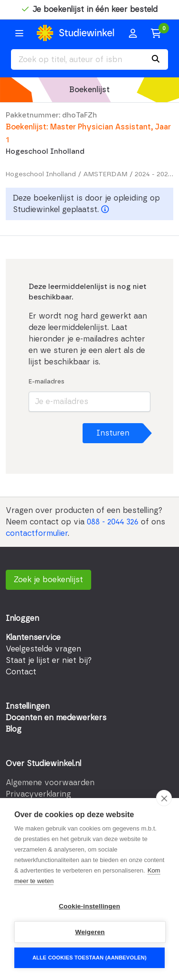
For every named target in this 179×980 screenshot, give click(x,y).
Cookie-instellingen (89, 906)
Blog (14, 729)
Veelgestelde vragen (43, 649)
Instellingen (28, 706)
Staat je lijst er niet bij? (49, 660)
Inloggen (22, 618)
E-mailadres (47, 382)
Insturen (113, 433)
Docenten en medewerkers (56, 718)
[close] (164, 798)
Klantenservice (33, 638)
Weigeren (90, 932)
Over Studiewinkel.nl (43, 764)
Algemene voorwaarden (50, 783)
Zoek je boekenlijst (48, 580)
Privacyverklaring (38, 794)
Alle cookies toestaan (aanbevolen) (89, 958)
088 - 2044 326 (113, 522)
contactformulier (37, 533)
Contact (21, 672)
